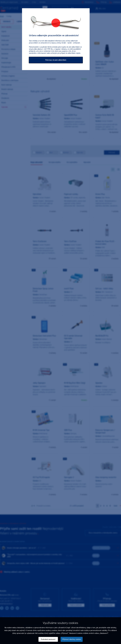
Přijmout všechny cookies (72, 639)
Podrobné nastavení (48, 639)
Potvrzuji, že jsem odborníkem (56, 60)
